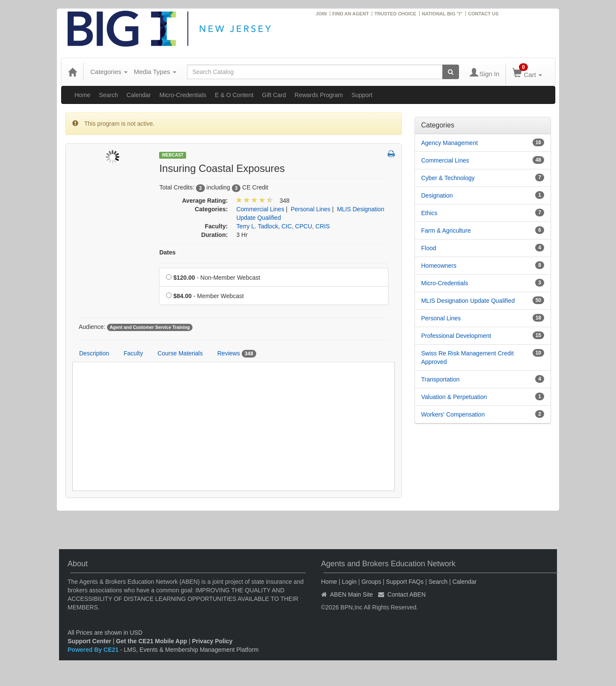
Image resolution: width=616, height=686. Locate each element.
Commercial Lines (445, 160)
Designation (437, 195)
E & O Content (234, 95)
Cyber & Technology (448, 178)
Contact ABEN (407, 594)
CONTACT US (483, 14)
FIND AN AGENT (351, 14)
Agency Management (450, 143)
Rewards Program (319, 95)
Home (82, 95)
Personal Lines (441, 318)
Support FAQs (405, 582)
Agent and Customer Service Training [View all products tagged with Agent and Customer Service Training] (150, 327)
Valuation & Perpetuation (454, 397)
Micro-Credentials (183, 95)
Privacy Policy (212, 641)
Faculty (133, 353)
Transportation (441, 379)
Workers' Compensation (453, 414)
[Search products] (451, 72)
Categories (109, 72)
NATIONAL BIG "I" (442, 14)
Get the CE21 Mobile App (151, 641)
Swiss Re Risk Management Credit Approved (468, 358)
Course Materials (180, 353)
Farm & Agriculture (446, 231)
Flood (429, 248)
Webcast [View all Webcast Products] (173, 155)
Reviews (237, 354)
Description (94, 353)
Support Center (89, 641)
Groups (371, 582)
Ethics (429, 213)
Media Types (155, 72)
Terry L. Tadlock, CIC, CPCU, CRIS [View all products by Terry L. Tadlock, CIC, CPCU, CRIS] (283, 226)
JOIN (321, 14)
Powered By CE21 (94, 650)
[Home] (72, 72)
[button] (391, 154)
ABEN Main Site (352, 594)
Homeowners (439, 266)
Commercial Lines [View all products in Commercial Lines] (260, 209)
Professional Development (456, 336)
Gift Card (274, 95)
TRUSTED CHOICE (395, 14)
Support (362, 95)
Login (349, 582)
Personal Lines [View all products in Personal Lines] (311, 209)
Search (108, 95)
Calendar (139, 95)
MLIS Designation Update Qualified (468, 301)
